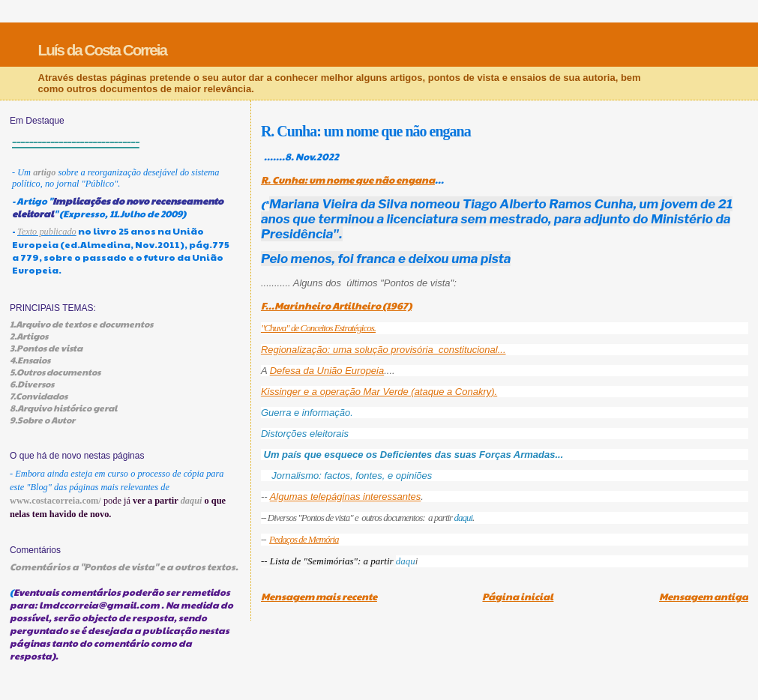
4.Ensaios (30, 360)
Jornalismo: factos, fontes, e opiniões (352, 476)
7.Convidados (39, 396)
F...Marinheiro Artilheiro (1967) (336, 306)
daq (403, 561)
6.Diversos (32, 384)
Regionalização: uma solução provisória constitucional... (383, 350)
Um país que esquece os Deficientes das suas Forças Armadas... (414, 455)
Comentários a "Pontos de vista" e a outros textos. (124, 566)
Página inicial (518, 597)
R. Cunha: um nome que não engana (348, 180)
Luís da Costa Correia (103, 50)
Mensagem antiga (704, 597)
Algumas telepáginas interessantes (346, 497)
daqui (463, 518)
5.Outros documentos (55, 372)
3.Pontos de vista (46, 348)
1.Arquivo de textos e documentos (81, 324)
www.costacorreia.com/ (55, 501)
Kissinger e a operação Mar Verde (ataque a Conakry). (379, 392)
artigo (44, 172)
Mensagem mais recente (319, 597)
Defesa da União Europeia (327, 371)
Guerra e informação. (307, 413)
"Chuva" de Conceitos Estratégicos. (318, 328)
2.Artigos (29, 336)
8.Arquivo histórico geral (63, 408)
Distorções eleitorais (306, 434)
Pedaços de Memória (304, 539)
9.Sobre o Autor (42, 420)
